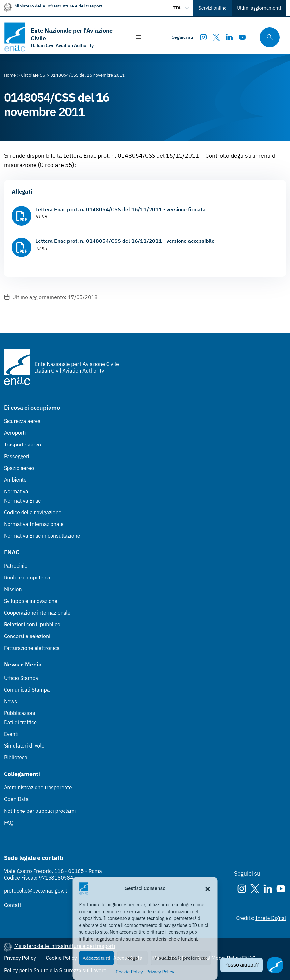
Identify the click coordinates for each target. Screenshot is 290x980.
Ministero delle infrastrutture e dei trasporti (59, 6)
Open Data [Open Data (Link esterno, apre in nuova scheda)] (16, 799)
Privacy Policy (160, 972)
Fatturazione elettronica (32, 648)
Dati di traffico (20, 722)
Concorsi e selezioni (27, 636)
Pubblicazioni (20, 713)
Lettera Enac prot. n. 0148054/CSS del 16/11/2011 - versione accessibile (125, 241)
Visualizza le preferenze (181, 958)
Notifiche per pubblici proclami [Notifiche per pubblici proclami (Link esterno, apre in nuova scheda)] (40, 811)
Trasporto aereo (22, 445)
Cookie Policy (129, 972)
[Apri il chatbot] (275, 965)
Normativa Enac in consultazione (42, 536)
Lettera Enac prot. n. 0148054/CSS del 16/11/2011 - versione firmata (121, 209)
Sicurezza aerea (22, 421)
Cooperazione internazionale (37, 613)
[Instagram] (203, 37)
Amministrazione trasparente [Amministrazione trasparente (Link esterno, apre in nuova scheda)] (38, 787)
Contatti (13, 905)
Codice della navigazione (33, 512)
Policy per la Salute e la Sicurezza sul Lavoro (55, 970)
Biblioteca (16, 757)
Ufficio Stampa (21, 678)
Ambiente (15, 480)
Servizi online (212, 8)
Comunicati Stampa (27, 690)
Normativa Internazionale (34, 524)
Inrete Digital (271, 918)
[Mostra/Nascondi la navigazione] (138, 37)
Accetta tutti (97, 958)
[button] (208, 888)
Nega (132, 958)
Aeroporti (15, 433)
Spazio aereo (19, 468)
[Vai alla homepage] (64, 37)
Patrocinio (16, 566)
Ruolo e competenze (28, 578)
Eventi (11, 734)
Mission (13, 589)
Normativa (16, 491)
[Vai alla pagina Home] (10, 75)
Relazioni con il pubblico (32, 624)
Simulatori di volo (24, 746)
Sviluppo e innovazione (31, 601)
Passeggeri (17, 456)
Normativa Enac (22, 501)
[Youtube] (242, 37)
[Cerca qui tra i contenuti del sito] (268, 37)
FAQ (9, 823)
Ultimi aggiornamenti (259, 8)
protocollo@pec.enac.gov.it (36, 891)
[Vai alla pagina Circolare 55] (33, 75)
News (10, 701)
